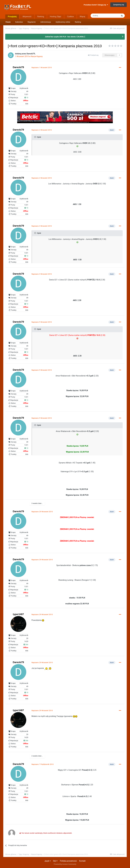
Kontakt (82, 861)
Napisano (42, 68)
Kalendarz (19, 22)
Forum (8, 22)
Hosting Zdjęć (56, 17)
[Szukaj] (105, 16)
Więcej (82, 17)
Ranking (78, 22)
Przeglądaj (12, 17)
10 (26, 98)
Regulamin (32, 22)
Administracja (46, 22)
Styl (55, 861)
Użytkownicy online (63, 22)
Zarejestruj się (119, 5)
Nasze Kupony (37, 56)
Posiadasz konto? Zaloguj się (96, 5)
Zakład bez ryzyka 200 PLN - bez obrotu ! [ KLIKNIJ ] (65, 37)
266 (26, 645)
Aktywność (27, 17)
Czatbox (70, 17)
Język (47, 861)
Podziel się (93, 55)
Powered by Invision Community (65, 864)
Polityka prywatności (68, 861)
